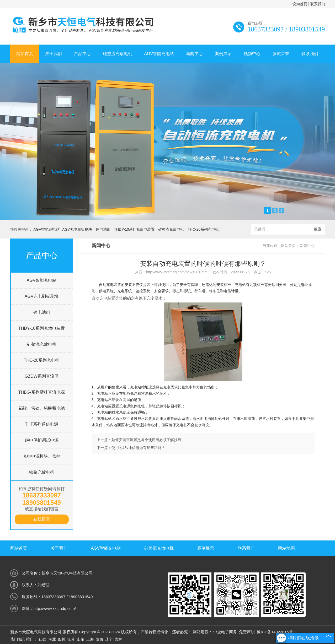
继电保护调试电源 (42, 440)
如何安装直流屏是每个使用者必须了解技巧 (146, 440)
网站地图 (286, 548)
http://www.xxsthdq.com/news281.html (177, 272)
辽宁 (109, 639)
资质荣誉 (281, 54)
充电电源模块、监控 (42, 456)
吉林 (118, 639)
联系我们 (318, 4)
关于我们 (54, 54)
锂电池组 (103, 229)
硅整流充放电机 (118, 54)
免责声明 (247, 632)
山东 (81, 639)
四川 (62, 639)
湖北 (52, 639)
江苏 (71, 639)
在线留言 (42, 519)
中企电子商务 (225, 632)
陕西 (99, 639)
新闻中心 (194, 54)
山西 (43, 639)
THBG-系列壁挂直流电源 (42, 392)
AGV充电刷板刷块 (77, 229)
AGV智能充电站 (159, 54)
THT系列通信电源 (42, 424)
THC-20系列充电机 (203, 229)
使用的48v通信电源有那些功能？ (138, 448)
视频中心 (252, 54)
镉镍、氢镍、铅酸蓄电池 (42, 408)
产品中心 (82, 54)
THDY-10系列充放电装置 (134, 229)
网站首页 (25, 54)
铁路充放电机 (42, 472)
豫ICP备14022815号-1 (276, 632)
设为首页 (300, 4)
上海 (90, 639)
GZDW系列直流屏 (42, 376)
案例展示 (223, 54)
